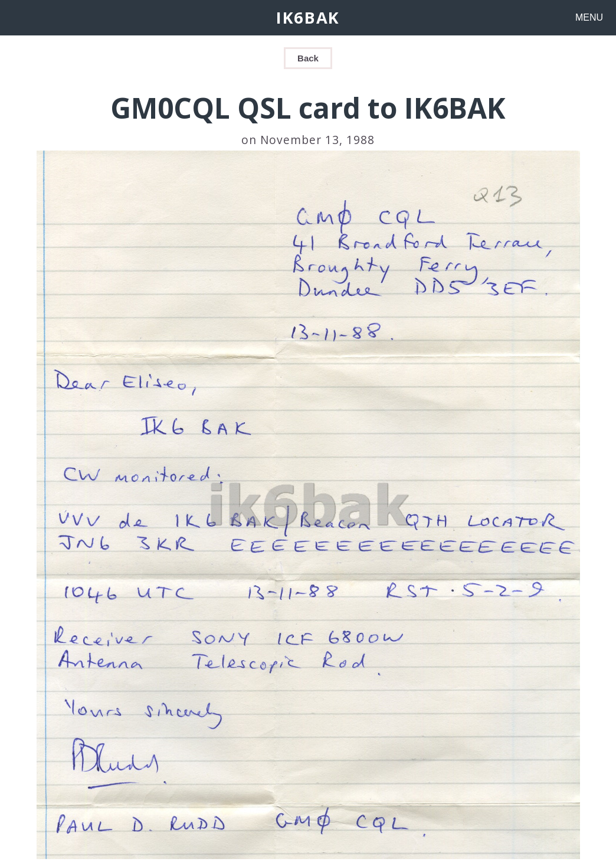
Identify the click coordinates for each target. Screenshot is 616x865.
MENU (589, 17)
